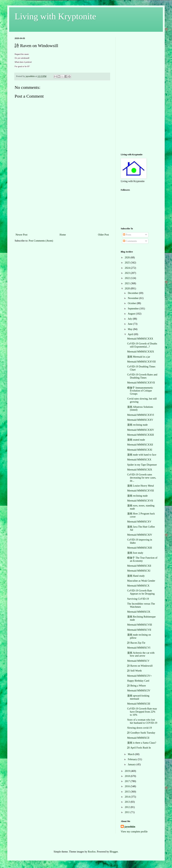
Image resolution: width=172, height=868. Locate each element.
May (130, 329)
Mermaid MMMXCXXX (140, 339)
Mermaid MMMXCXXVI (141, 415)
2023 (128, 273)
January (132, 764)
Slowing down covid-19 (140, 728)
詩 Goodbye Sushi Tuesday (141, 733)
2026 (128, 257)
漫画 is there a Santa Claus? (142, 743)
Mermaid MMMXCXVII (140, 501)
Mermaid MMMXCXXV (140, 420)
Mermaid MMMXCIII (139, 704)
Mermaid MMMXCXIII (140, 548)
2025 (128, 263)
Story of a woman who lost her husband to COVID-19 (142, 721)
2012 (128, 807)
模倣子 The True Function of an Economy (142, 559)
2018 (128, 776)
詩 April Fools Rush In (139, 748)
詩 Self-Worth (134, 671)
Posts (127, 235)
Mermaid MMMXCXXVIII (141, 362)
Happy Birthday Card (138, 681)
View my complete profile (134, 832)
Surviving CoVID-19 (138, 599)
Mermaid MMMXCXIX (140, 470)
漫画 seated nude (136, 440)
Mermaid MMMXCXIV (140, 535)
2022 (128, 278)
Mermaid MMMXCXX (139, 460)
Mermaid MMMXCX (138, 586)
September (133, 309)
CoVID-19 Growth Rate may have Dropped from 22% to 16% (142, 712)
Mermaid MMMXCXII (139, 566)
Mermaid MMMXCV (138, 661)
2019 (128, 771)
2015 (128, 792)
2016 (128, 786)
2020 (128, 289)
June (130, 324)
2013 (128, 802)
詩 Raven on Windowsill (140, 666)
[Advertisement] (62, 205)
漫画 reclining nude (137, 425)
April (131, 334)
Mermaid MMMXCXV (139, 522)
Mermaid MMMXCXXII (140, 445)
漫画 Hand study (136, 576)
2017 (128, 781)
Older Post (104, 235)
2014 (128, 797)
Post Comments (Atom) (41, 241)
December (133, 293)
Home (63, 235)
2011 (128, 812)
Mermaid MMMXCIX (139, 612)
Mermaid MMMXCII (138, 738)
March (131, 754)
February (133, 759)
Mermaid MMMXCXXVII (141, 383)
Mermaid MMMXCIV (139, 691)
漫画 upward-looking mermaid (138, 697)
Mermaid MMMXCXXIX (141, 352)
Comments (130, 241)
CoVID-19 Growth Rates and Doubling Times (142, 376)
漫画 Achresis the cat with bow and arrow (141, 654)
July (130, 319)
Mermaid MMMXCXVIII (141, 491)
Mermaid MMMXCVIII (140, 625)
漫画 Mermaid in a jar (139, 357)
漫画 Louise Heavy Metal (141, 486)
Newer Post (21, 235)
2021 (128, 283)
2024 (128, 268)
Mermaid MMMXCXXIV (141, 430)
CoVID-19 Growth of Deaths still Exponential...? (142, 345)
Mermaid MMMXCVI (139, 648)
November (133, 298)
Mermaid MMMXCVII (139, 630)
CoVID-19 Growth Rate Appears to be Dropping (141, 592)
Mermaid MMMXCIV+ (139, 676)
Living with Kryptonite (55, 16)
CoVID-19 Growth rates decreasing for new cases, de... (142, 478)
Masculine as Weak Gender (141, 581)
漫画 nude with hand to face (142, 455)
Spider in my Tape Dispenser (142, 465)
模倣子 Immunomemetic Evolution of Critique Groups (140, 391)
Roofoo (92, 852)
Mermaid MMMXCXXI (140, 450)
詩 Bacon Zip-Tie (136, 643)
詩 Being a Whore (137, 686)
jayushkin (130, 827)
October (132, 303)
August (132, 314)
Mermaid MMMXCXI (139, 571)
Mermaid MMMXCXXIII (141, 435)
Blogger (114, 852)
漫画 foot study (135, 553)
